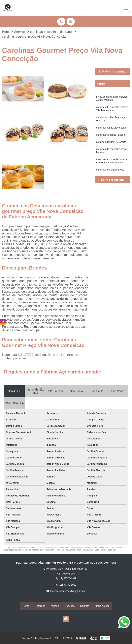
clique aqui (54, 355)
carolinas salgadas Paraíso (111, 138)
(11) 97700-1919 (30, 355)
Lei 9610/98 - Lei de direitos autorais (99, 550)
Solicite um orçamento (112, 72)
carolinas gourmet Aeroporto (111, 146)
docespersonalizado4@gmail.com (66, 592)
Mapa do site (102, 606)
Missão (55, 606)
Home (26, 606)
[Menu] (126, 8)
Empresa (40, 606)
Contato (85, 606)
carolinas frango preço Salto (111, 131)
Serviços (70, 606)
